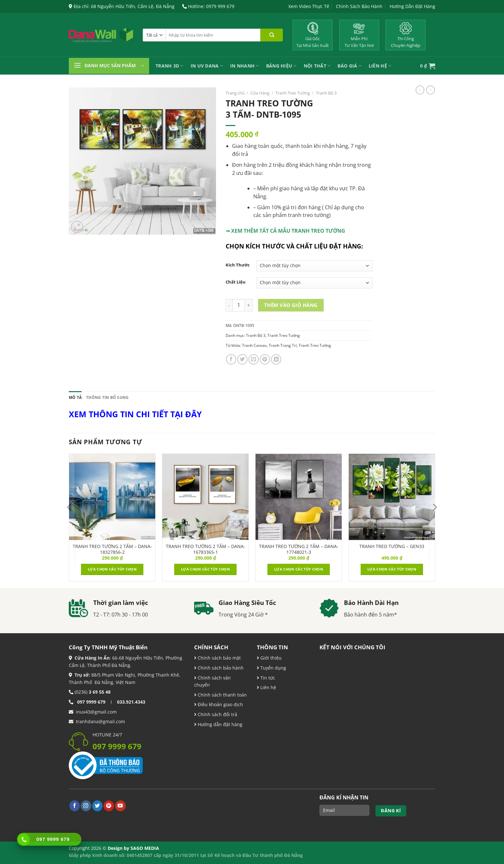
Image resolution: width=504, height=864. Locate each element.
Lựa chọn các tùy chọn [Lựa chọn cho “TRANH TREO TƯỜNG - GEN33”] (392, 569)
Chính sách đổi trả (217, 714)
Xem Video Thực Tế (309, 6)
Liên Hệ (380, 66)
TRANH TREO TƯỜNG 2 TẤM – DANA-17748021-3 (299, 549)
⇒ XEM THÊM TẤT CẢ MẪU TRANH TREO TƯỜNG (285, 231)
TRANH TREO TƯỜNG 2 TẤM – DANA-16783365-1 (206, 549)
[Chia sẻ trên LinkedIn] (276, 359)
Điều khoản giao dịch (219, 704)
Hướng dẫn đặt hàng (219, 724)
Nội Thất (317, 66)
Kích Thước (238, 265)
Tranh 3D (170, 66)
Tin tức (267, 678)
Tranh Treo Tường (293, 93)
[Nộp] (272, 35)
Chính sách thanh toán (222, 695)
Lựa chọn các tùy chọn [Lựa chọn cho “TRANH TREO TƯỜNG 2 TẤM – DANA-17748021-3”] (299, 569)
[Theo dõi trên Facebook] (75, 806)
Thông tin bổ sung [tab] (107, 397)
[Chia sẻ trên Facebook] (231, 359)
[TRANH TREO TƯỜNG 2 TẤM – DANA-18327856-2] (112, 497)
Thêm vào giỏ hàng (291, 305)
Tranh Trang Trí (283, 345)
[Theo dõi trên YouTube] (120, 806)
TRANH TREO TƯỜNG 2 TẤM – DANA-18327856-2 (112, 549)
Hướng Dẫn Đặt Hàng (412, 6)
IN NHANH (245, 66)
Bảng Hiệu (281, 66)
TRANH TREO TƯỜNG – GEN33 (392, 546)
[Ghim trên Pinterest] (265, 359)
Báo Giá (349, 66)
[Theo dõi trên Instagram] (86, 806)
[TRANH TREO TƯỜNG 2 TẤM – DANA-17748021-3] (299, 497)
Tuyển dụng (273, 668)
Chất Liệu (236, 282)
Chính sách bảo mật (219, 658)
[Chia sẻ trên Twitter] (242, 359)
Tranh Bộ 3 (326, 93)
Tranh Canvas (254, 345)
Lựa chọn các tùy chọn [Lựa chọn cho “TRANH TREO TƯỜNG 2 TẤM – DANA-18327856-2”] (112, 569)
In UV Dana (207, 66)
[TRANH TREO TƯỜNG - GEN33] (392, 497)
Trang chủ (235, 93)
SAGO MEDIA (145, 848)
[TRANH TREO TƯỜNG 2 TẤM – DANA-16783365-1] (205, 497)
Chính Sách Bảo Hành (359, 6)
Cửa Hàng (260, 93)
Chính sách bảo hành (220, 668)
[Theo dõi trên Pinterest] (109, 806)
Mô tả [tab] (75, 397)
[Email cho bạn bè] (254, 359)
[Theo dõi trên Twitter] (98, 806)
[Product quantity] (239, 305)
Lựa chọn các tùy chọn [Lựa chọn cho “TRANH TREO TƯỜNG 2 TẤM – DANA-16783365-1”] (205, 569)
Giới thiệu (270, 658)
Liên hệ (268, 687)
